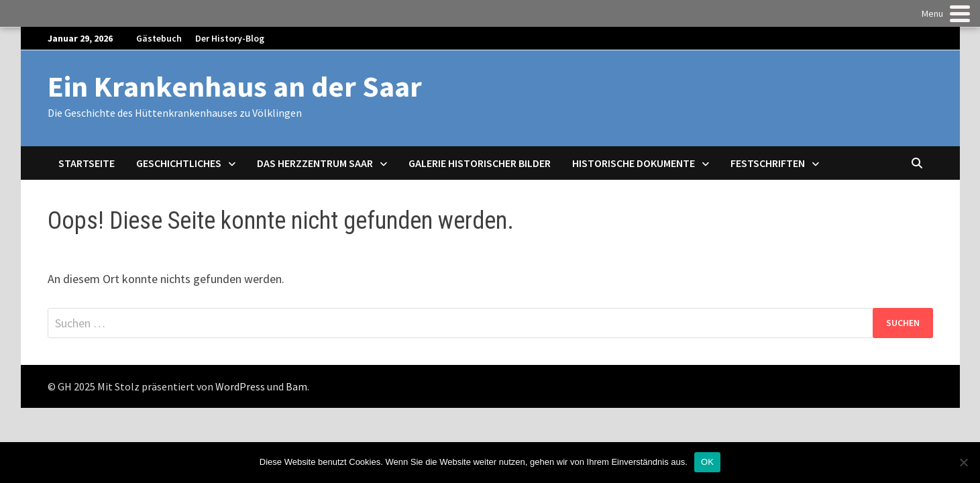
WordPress (240, 386)
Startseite (87, 163)
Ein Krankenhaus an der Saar (235, 86)
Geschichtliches (179, 163)
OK (707, 462)
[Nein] (963, 462)
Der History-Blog (230, 38)
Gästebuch (159, 38)
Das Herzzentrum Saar (315, 163)
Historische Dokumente (634, 163)
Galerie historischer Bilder (480, 163)
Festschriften (768, 163)
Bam (296, 386)
